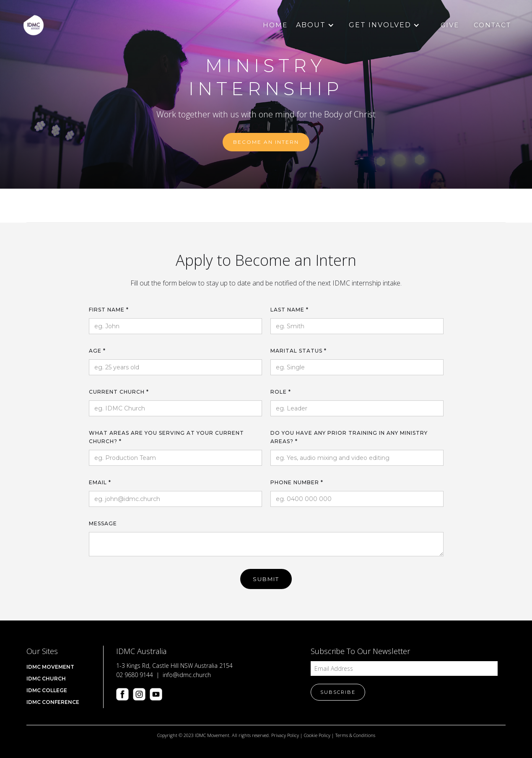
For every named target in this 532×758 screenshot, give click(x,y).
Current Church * (119, 392)
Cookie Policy (317, 735)
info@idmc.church (187, 675)
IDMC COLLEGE (47, 690)
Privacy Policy (285, 735)
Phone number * (297, 482)
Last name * (289, 310)
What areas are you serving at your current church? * (166, 437)
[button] (311, 25)
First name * (109, 310)
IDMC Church (46, 679)
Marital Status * (298, 351)
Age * (97, 351)
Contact (492, 25)
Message (103, 523)
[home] (34, 25)
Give (450, 25)
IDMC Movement (50, 667)
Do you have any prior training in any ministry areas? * (349, 437)
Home (275, 25)
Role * (281, 392)
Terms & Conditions (355, 735)
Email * (100, 482)
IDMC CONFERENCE (53, 702)
